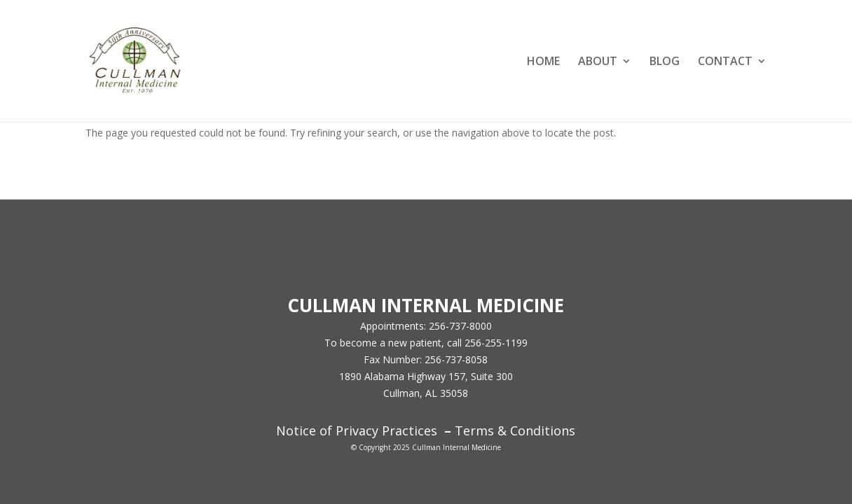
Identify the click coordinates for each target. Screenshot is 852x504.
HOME (543, 62)
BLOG (665, 62)
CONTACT (725, 62)
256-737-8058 (456, 359)
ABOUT (598, 62)
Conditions (541, 430)
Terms (474, 430)
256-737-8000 (460, 326)
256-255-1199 (496, 343)
